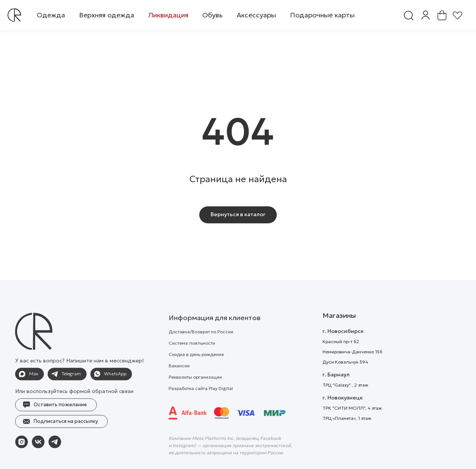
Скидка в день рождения (196, 368)
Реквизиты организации (195, 391)
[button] (51, 15)
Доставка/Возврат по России (201, 345)
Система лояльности (192, 357)
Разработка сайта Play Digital (201, 402)
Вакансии (179, 379)
